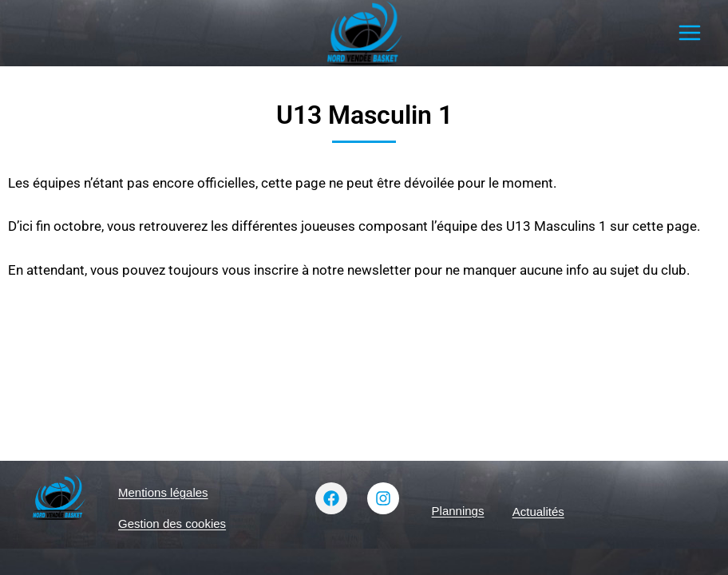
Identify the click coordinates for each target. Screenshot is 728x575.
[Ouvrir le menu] (689, 33)
